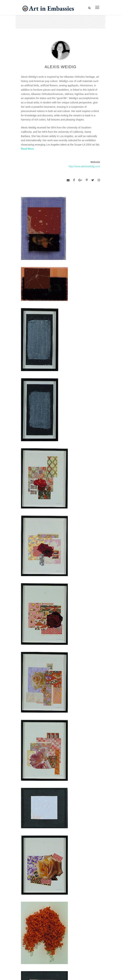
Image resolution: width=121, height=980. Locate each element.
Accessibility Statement (38, 882)
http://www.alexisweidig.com (84, 166)
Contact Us (30, 874)
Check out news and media (37, 941)
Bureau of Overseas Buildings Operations (50, 899)
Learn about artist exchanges (38, 933)
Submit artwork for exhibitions (39, 949)
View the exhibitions (33, 925)
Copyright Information (37, 891)
